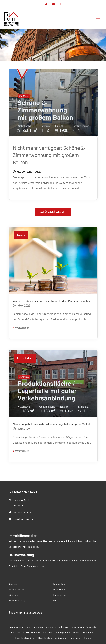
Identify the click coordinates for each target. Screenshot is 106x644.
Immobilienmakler (23, 536)
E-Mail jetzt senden (21, 519)
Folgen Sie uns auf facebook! (27, 613)
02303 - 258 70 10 (21, 512)
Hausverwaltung (21, 555)
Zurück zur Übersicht (53, 212)
